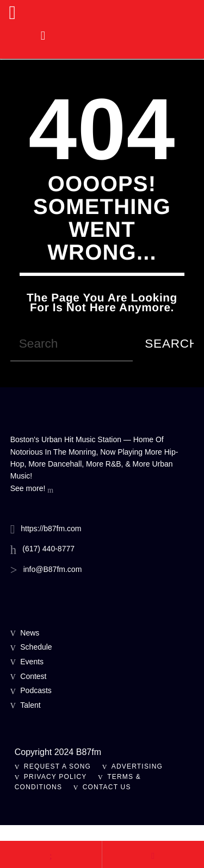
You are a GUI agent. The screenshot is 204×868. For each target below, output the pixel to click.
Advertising (137, 766)
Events (32, 662)
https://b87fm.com (51, 529)
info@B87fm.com (53, 569)
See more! (32, 489)
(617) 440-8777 (48, 549)
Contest (33, 676)
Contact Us (107, 787)
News (30, 633)
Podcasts (36, 690)
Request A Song (57, 766)
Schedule (36, 647)
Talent (30, 705)
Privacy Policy (55, 777)
